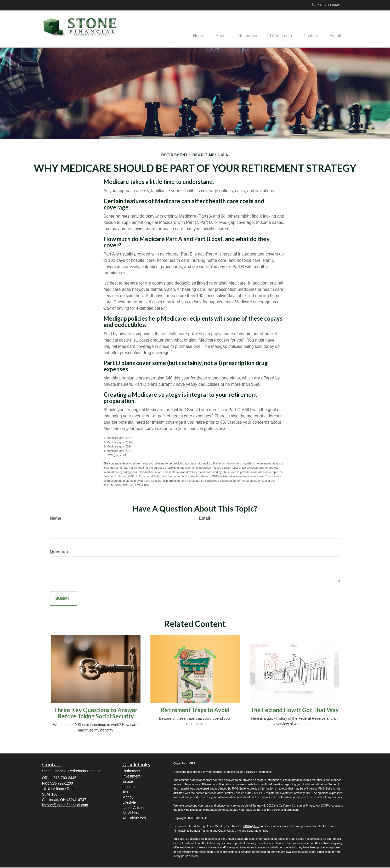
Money (128, 798)
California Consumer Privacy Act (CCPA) (305, 806)
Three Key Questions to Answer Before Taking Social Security (96, 714)
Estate (128, 782)
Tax (125, 792)
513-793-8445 (326, 5)
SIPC (256, 827)
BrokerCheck (264, 772)
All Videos (131, 813)
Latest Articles (134, 808)
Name (56, 519)
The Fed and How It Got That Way (295, 710)
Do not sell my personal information (275, 810)
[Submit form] (63, 599)
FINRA (248, 827)
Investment (131, 777)
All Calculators (134, 819)
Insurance (130, 787)
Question (59, 552)
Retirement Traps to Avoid (195, 710)
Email (205, 519)
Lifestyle (129, 803)
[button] (214, 29)
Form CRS (188, 764)
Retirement (131, 771)
